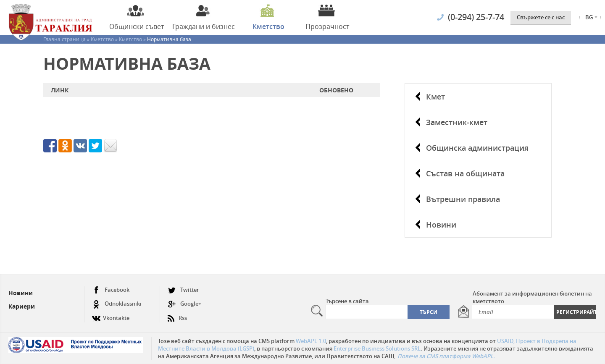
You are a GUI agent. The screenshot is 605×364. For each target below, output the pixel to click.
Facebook (111, 290)
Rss (177, 315)
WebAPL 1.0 (311, 341)
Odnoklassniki (117, 304)
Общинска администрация (477, 148)
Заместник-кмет (457, 122)
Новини (441, 225)
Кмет (435, 97)
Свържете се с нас (541, 17)
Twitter (183, 290)
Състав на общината (465, 173)
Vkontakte (111, 315)
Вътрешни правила (463, 199)
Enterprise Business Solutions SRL (377, 348)
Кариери (22, 306)
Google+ (184, 304)
